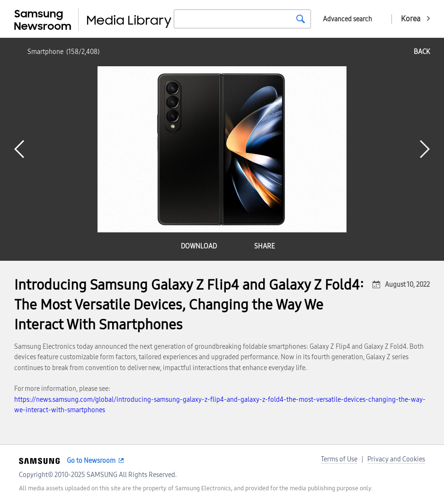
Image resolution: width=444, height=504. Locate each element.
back (422, 52)
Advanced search (347, 19)
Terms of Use (339, 459)
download (199, 246)
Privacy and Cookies (396, 459)
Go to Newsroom (91, 461)
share (265, 246)
